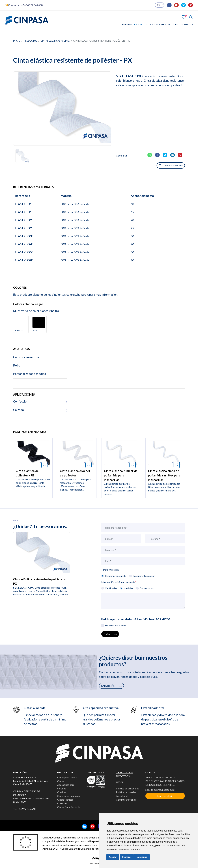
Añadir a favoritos (171, 165)
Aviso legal (122, 796)
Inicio (17, 41)
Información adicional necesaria (119, 582)
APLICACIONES (158, 24)
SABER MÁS (111, 686)
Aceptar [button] (113, 857)
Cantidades (111, 588)
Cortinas (62, 792)
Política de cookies (126, 792)
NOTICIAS (173, 24)
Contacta (12, 5)
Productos (30, 41)
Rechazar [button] (127, 857)
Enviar (110, 634)
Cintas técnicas (65, 800)
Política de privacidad (128, 788)
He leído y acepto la (115, 625)
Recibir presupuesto (116, 576)
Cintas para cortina (67, 777)
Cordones (62, 803)
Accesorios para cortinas (66, 787)
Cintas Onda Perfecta (69, 807)
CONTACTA (187, 24)
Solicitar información (144, 576)
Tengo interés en (110, 570)
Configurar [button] (142, 857)
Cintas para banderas (68, 796)
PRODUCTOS (141, 24)
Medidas (128, 588)
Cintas (61, 781)
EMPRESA (127, 24)
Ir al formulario (165, 796)
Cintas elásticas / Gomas (55, 41)
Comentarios (147, 588)
